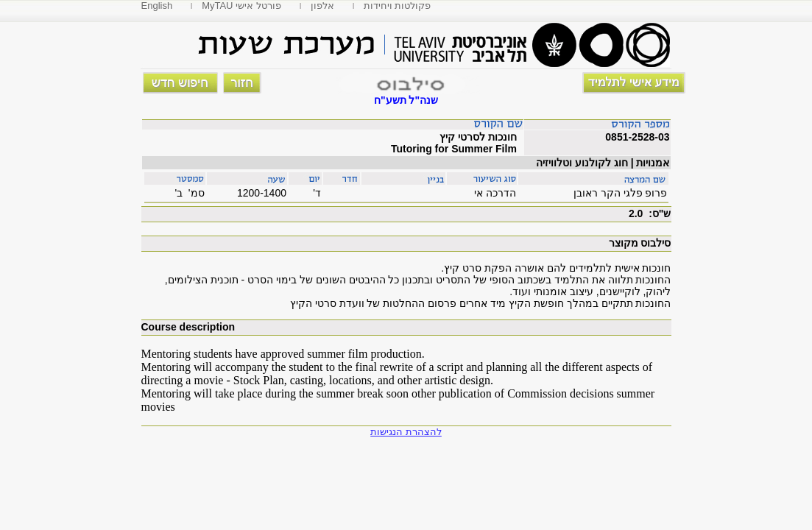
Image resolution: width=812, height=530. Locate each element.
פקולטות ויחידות (398, 6)
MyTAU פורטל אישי (241, 6)
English (157, 6)
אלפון (322, 6)
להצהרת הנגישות (406, 432)
